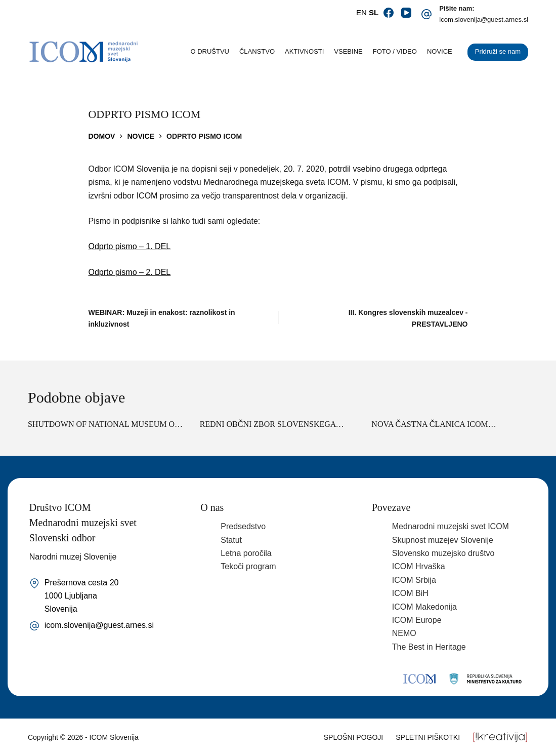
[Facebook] (389, 13)
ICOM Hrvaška (419, 566)
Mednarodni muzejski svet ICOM (451, 526)
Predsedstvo (243, 526)
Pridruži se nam (498, 51)
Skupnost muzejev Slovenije (443, 540)
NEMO (404, 633)
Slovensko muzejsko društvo (443, 553)
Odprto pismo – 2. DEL (130, 272)
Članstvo (257, 51)
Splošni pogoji (353, 737)
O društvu (210, 51)
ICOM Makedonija (424, 607)
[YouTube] (406, 13)
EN (361, 12)
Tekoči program (248, 566)
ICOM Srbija (414, 580)
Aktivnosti (304, 51)
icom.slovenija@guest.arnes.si (484, 19)
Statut (231, 540)
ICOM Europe (417, 620)
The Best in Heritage (429, 647)
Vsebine (348, 51)
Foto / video (395, 51)
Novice (440, 51)
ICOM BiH (410, 593)
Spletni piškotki (428, 737)
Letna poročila (246, 553)
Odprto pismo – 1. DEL (130, 246)
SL (374, 12)
